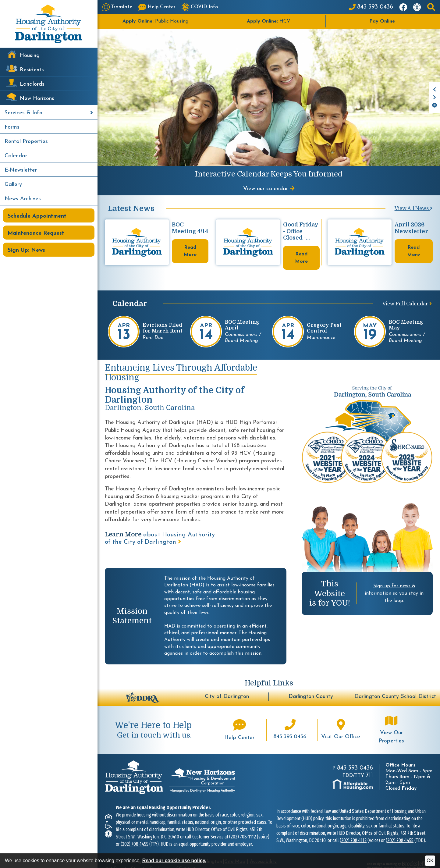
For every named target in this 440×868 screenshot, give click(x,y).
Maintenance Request (36, 233)
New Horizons (37, 99)
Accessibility (263, 851)
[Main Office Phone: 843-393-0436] (371, 7)
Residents (32, 70)
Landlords (32, 84)
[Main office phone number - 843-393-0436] (290, 719)
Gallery (13, 185)
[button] (431, 7)
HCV (269, 21)
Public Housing (155, 21)
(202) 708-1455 (135, 833)
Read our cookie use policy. (174, 861)
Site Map (235, 851)
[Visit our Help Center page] (157, 7)
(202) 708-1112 (243, 826)
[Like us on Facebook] (403, 7)
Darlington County (311, 686)
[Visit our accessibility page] (417, 7)
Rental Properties (26, 142)
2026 (116, 851)
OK (430, 861)
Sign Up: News (26, 250)
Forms (12, 127)
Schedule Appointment (37, 216)
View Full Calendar (407, 293)
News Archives (23, 199)
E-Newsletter (21, 170)
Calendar (16, 156)
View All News (413, 208)
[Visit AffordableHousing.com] (353, 774)
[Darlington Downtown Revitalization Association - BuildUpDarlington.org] (143, 686)
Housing (30, 56)
